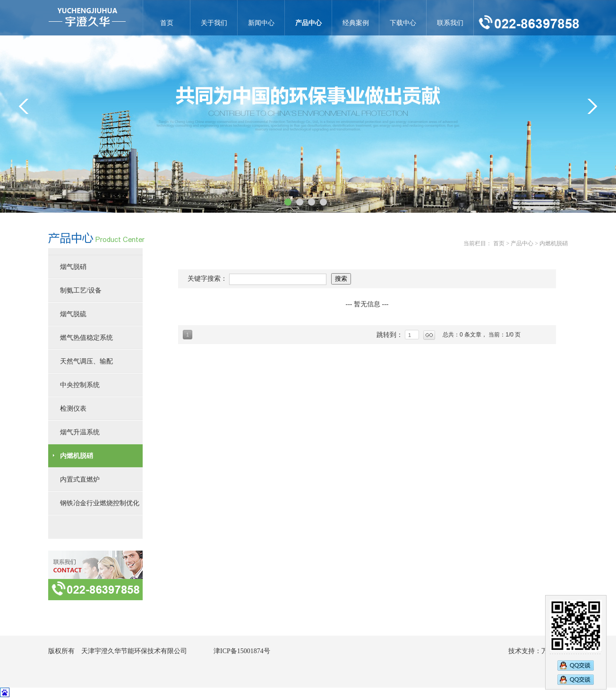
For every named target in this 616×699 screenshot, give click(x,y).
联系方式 (95, 575)
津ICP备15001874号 (242, 651)
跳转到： (391, 335)
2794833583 (576, 681)
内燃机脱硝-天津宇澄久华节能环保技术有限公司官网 (87, 18)
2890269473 (576, 664)
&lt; (24, 106)
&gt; (592, 106)
